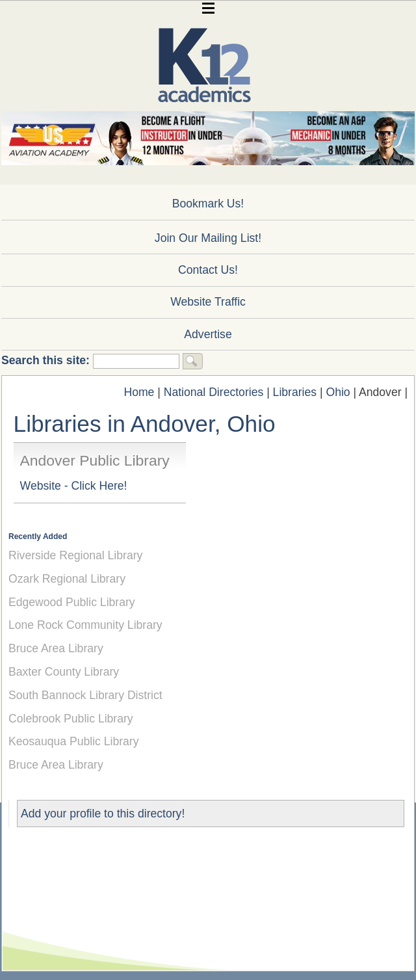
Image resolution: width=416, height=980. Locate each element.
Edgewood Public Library (72, 602)
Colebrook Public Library (71, 719)
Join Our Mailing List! (208, 238)
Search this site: (47, 360)
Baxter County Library (64, 672)
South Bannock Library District (85, 695)
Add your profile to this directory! (103, 814)
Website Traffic (208, 302)
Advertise (208, 334)
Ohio (338, 392)
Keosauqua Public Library (74, 741)
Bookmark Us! (208, 204)
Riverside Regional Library (75, 555)
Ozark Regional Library (67, 579)
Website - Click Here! (74, 486)
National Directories (214, 392)
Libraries (295, 392)
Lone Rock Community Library (85, 625)
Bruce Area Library (56, 648)
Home (139, 392)
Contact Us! (208, 270)
